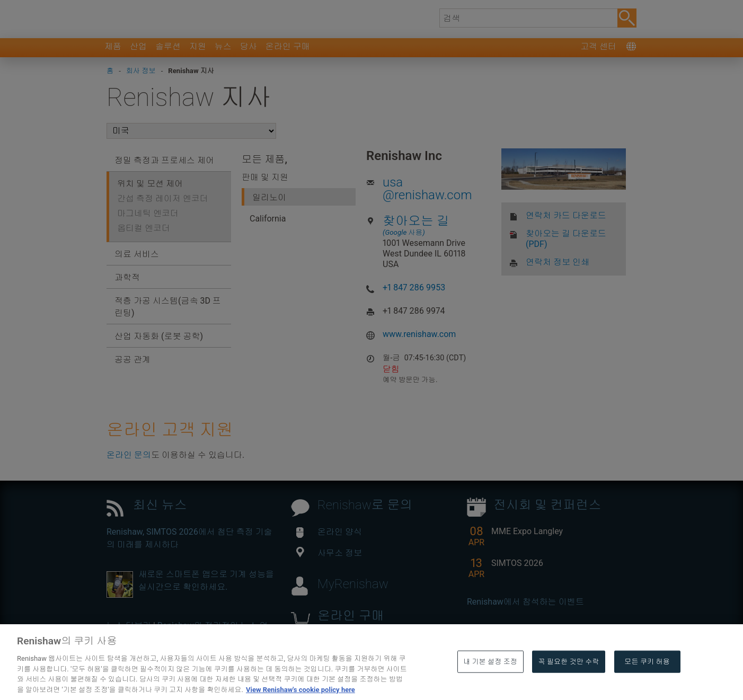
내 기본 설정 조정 (490, 679)
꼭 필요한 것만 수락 (568, 679)
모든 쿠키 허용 (647, 679)
